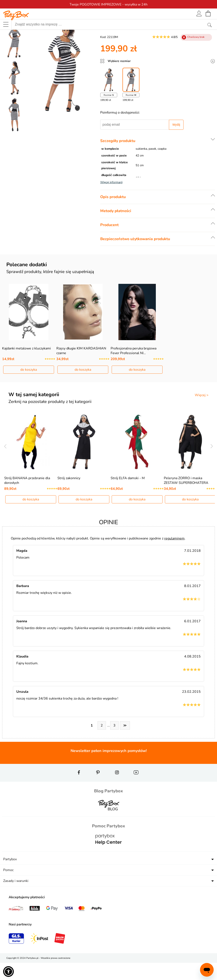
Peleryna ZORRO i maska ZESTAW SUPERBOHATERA (186, 498)
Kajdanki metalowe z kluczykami (26, 357)
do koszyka (29, 378)
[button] (8, 972)
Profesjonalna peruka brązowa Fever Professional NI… (134, 359)
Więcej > (202, 404)
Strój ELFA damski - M (128, 495)
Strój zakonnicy (69, 495)
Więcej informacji (111, 182)
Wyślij (176, 125)
